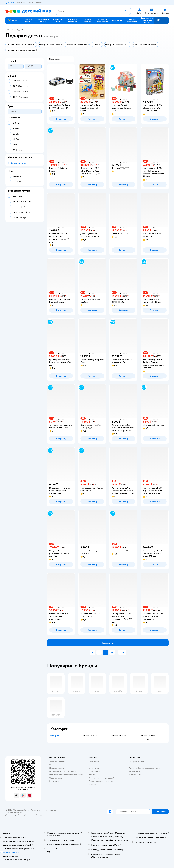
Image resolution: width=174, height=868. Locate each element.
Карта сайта (54, 781)
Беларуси (40, 815)
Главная (9, 30)
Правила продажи (57, 768)
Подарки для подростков (150, 739)
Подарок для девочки (119, 736)
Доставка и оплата (57, 762)
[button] (161, 20)
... (116, 652)
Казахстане (30, 815)
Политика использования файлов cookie (66, 775)
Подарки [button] (55, 736)
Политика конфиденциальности (63, 771)
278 (122, 652)
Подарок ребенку (89, 736)
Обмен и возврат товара (59, 765)
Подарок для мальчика (149, 736)
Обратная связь (56, 778)
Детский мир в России (15, 815)
